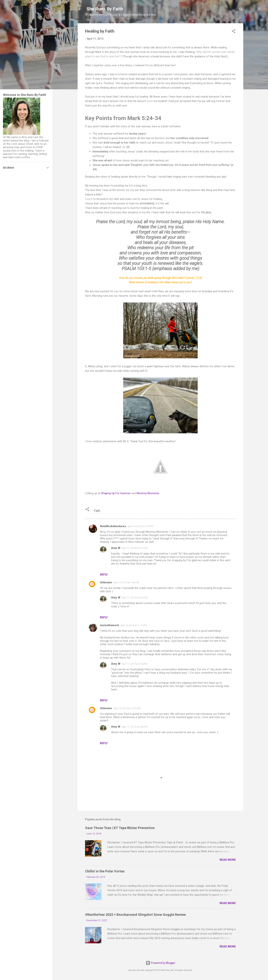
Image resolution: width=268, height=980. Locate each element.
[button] (234, 32)
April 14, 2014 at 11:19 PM (134, 625)
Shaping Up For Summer (116, 493)
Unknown (106, 582)
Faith (97, 511)
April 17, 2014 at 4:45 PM (135, 664)
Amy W (116, 548)
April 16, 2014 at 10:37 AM (127, 708)
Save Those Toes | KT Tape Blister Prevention (120, 828)
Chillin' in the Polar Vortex (105, 871)
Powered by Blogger (161, 963)
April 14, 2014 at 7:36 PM (126, 583)
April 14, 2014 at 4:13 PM (140, 526)
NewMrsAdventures (113, 526)
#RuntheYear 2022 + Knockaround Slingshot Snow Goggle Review (135, 915)
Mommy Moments (148, 493)
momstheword (109, 625)
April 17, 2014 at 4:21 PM (135, 548)
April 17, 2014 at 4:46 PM (135, 727)
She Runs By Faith (105, 9)
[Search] (241, 10)
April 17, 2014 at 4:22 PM (135, 598)
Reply (104, 575)
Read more (228, 860)
